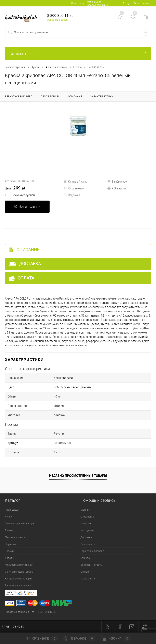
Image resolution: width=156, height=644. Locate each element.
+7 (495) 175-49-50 (12, 627)
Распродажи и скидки (18, 585)
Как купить (87, 530)
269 (16, 188)
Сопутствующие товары (19, 572)
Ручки (8, 517)
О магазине (87, 517)
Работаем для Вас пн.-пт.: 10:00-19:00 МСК (30, 612)
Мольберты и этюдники (19, 565)
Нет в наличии (27, 207)
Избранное (79, 639)
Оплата (22, 278)
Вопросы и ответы (92, 565)
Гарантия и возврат (92, 551)
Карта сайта (88, 579)
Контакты (86, 523)
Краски (9, 551)
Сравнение (42, 639)
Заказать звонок (57, 20)
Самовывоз (88, 544)
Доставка (25, 264)
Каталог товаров (78, 54)
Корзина (116, 639)
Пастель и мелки (15, 537)
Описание (24, 250)
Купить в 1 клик (75, 181)
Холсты (9, 558)
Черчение (11, 544)
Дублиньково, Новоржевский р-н (97, 3)
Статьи (85, 572)
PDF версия (116, 188)
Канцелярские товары (18, 579)
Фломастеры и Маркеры (20, 523)
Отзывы (85, 558)
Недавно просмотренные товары (78, 476)
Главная (85, 510)
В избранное (117, 181)
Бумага (9, 530)
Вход (126, 3)
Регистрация (141, 3)
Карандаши (12, 510)
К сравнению (74, 188)
